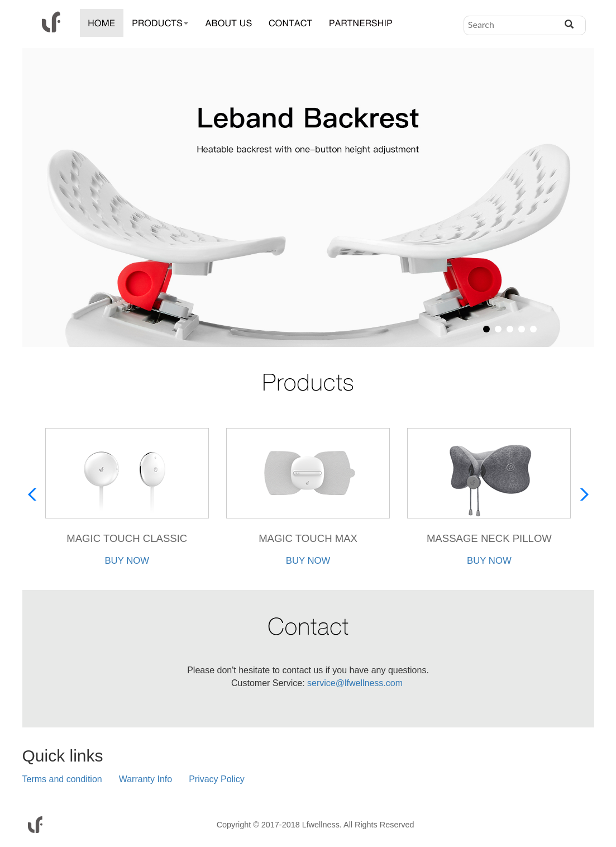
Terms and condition (62, 780)
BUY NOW (127, 561)
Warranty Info (145, 780)
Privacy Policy (217, 780)
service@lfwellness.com (354, 684)
